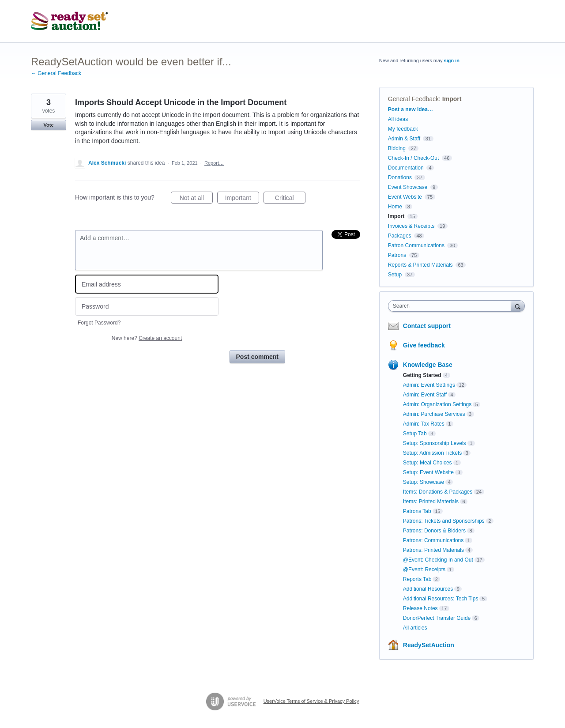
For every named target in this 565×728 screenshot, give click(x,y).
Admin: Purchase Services (434, 414)
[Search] (518, 306)
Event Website (405, 197)
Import (452, 99)
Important (242, 199)
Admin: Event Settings (429, 385)
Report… (214, 163)
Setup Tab (415, 434)
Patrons (397, 255)
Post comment (257, 357)
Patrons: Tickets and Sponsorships (444, 521)
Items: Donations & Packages (438, 492)
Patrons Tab (417, 511)
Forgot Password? (99, 323)
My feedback (403, 129)
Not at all (196, 199)
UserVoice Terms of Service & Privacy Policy (311, 701)
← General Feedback (56, 73)
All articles (415, 628)
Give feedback (424, 345)
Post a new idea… (411, 109)
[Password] (147, 307)
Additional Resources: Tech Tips (441, 599)
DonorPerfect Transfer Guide (437, 618)
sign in (452, 60)
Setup (395, 275)
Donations (400, 177)
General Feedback (413, 99)
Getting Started (422, 375)
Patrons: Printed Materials (433, 550)
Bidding (397, 148)
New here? (147, 338)
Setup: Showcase (424, 482)
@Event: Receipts (424, 570)
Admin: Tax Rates (424, 424)
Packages (400, 236)
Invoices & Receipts (411, 226)
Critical (290, 199)
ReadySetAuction (429, 645)
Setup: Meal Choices (428, 463)
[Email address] (147, 284)
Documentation (406, 168)
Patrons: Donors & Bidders (434, 531)
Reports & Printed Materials (420, 265)
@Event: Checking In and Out (438, 560)
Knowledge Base (428, 365)
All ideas (398, 119)
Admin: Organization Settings (437, 404)
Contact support (427, 326)
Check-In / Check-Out (413, 158)
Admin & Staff (404, 139)
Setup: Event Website (428, 472)
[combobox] (452, 306)
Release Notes (420, 608)
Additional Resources (428, 589)
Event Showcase (408, 187)
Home (395, 207)
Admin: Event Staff (425, 395)
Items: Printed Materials (431, 502)
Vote (48, 125)
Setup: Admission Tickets (432, 453)
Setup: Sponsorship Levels (435, 443)
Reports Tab (417, 579)
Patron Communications (416, 245)
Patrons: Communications (433, 540)
